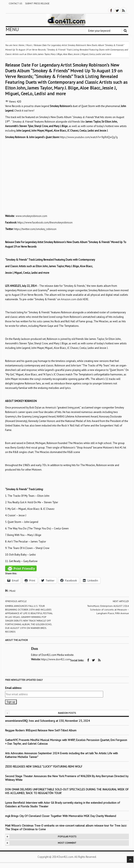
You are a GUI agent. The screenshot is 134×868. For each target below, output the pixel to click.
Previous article (16, 601)
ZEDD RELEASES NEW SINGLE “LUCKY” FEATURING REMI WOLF (44, 766)
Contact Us (15, 3)
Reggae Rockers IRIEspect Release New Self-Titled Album (41, 730)
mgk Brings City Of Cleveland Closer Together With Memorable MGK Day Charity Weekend (61, 816)
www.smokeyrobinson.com (31, 216)
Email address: (13, 688)
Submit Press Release (37, 3)
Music (12, 591)
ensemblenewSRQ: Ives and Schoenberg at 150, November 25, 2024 (47, 721)
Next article (121, 601)
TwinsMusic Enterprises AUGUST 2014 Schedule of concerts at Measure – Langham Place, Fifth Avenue (108, 610)
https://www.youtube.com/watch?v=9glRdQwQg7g (89, 137)
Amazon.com (69, 299)
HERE (85, 299)
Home (21, 45)
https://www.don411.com (56, 659)
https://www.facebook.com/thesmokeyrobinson (45, 223)
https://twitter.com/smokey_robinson (35, 229)
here (31, 111)
